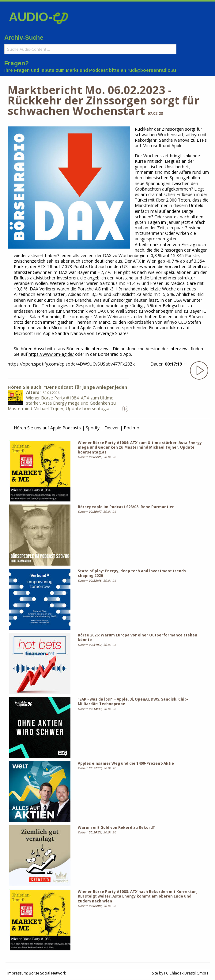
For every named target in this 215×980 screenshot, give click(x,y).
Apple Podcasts (66, 428)
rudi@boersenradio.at (152, 70)
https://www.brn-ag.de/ (51, 354)
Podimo (132, 428)
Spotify (93, 428)
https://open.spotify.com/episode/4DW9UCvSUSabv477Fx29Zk (71, 364)
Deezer (112, 428)
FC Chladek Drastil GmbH (186, 973)
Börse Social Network (47, 973)
